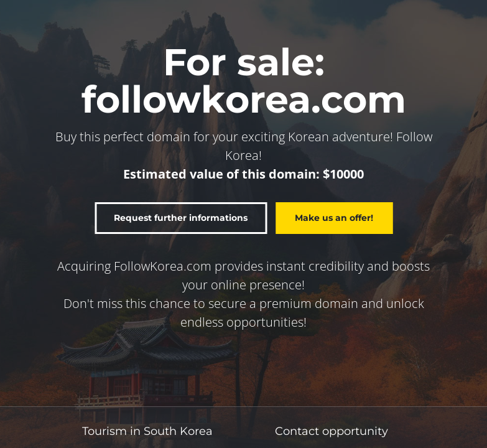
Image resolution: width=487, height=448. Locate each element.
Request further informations (181, 218)
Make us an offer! (334, 218)
